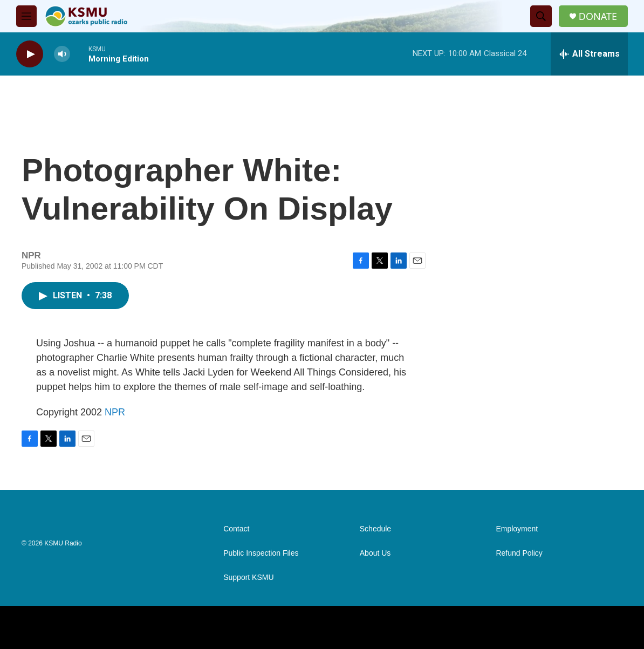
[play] (30, 54)
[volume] (62, 54)
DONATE (598, 16)
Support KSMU (248, 578)
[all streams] (589, 54)
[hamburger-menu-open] (26, 16)
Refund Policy (519, 553)
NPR (115, 412)
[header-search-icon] (541, 16)
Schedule (375, 529)
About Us (375, 553)
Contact (236, 529)
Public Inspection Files (261, 553)
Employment (517, 529)
